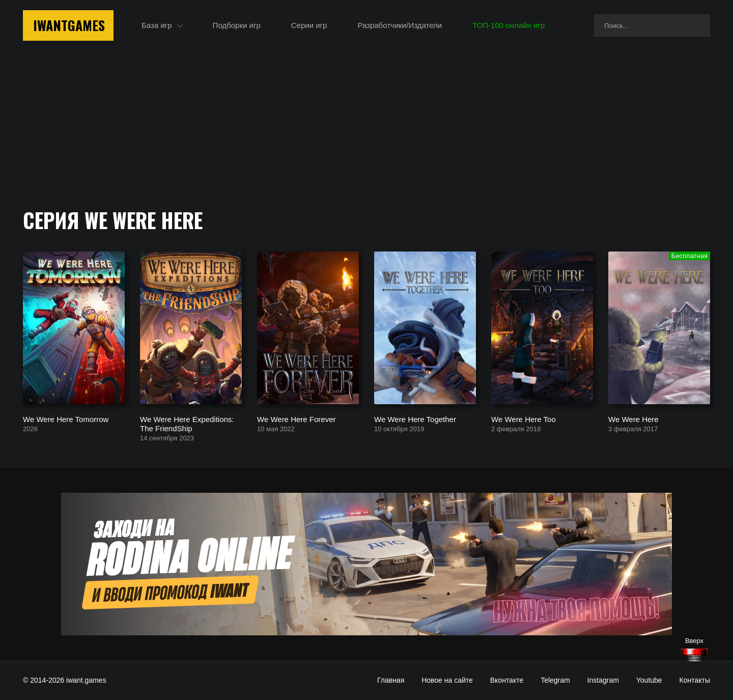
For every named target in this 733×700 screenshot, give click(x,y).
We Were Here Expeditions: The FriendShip (187, 423)
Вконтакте (507, 680)
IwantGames (69, 25)
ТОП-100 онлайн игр (509, 25)
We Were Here (633, 419)
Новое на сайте (447, 680)
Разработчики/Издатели (400, 25)
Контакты (695, 680)
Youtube (649, 680)
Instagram (603, 680)
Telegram (555, 680)
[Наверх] (694, 655)
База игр (157, 25)
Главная (391, 680)
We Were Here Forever (297, 419)
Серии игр (309, 25)
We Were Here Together (415, 419)
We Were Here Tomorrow (66, 419)
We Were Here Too (524, 419)
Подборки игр (237, 25)
